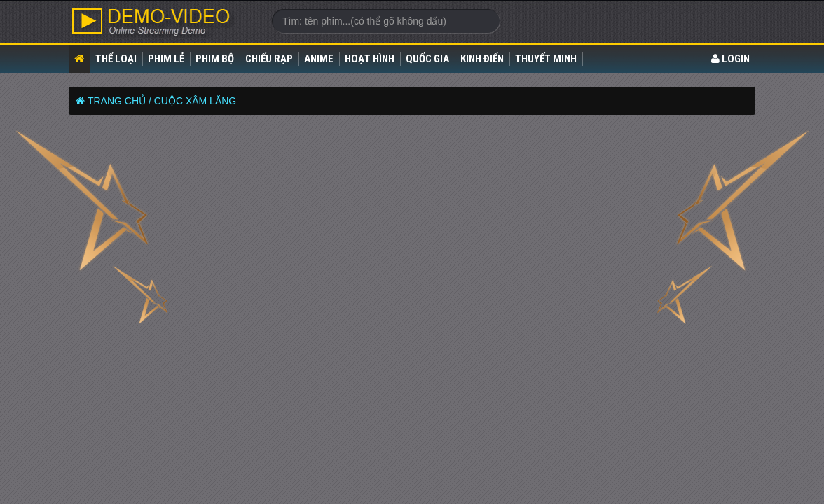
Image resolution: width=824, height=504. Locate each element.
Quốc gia (427, 59)
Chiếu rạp (269, 59)
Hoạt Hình (370, 59)
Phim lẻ (166, 59)
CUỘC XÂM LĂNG (195, 101)
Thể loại (116, 59)
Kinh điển (482, 59)
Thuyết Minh (546, 59)
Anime (319, 59)
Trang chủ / (119, 101)
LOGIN (730, 59)
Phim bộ (215, 59)
